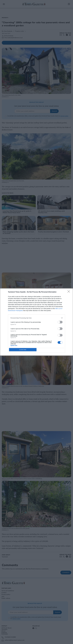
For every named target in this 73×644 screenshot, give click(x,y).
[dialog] (36, 322)
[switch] (60, 322)
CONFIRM (23, 350)
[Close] (69, 292)
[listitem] (36, 318)
